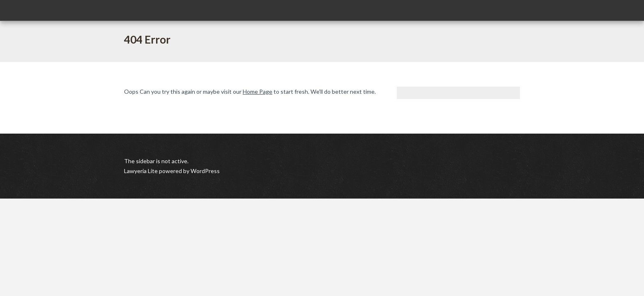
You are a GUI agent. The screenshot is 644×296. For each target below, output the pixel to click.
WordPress (205, 171)
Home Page (258, 91)
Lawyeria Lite (141, 171)
